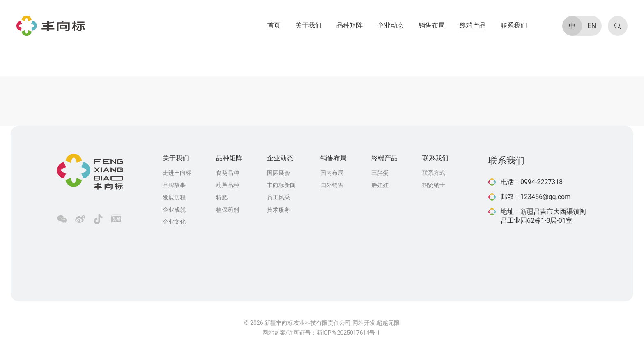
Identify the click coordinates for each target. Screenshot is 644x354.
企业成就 (174, 210)
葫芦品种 (228, 185)
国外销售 (332, 185)
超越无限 (388, 323)
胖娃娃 (380, 185)
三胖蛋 (380, 173)
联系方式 (434, 173)
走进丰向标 (177, 173)
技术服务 (278, 210)
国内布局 (332, 173)
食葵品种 (228, 173)
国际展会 (278, 173)
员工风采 (278, 197)
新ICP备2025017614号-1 (348, 333)
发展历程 (174, 197)
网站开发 (364, 323)
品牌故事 (174, 185)
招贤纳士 (434, 185)
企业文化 (174, 222)
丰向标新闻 (281, 185)
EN (592, 26)
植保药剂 (228, 210)
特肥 (222, 197)
